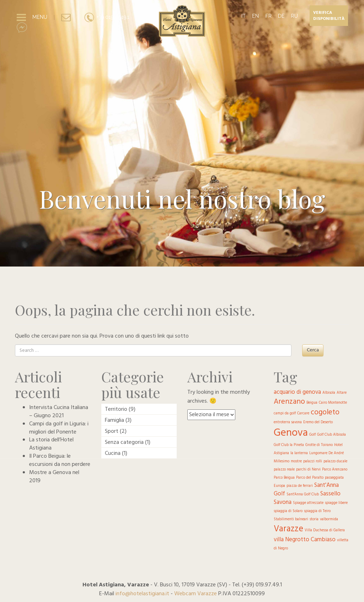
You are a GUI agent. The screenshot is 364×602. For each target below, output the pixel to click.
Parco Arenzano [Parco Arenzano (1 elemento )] (335, 470)
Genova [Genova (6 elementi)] (291, 433)
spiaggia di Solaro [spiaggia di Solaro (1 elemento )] (288, 511)
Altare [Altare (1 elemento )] (342, 393)
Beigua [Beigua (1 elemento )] (312, 403)
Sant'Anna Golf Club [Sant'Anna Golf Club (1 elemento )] (303, 494)
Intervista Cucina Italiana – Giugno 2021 (59, 412)
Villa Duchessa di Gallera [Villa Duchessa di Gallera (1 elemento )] (325, 530)
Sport (112, 431)
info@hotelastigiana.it (142, 594)
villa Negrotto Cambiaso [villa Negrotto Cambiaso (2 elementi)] (305, 540)
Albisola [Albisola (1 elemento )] (329, 393)
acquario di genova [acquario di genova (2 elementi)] (297, 392)
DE (281, 16)
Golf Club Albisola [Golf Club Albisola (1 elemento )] (331, 435)
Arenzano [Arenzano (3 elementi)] (289, 402)
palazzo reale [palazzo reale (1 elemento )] (284, 470)
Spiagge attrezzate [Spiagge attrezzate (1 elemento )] (308, 503)
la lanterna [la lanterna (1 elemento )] (299, 453)
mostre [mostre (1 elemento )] (296, 461)
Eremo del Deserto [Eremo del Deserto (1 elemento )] (318, 422)
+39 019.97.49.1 (106, 17)
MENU (40, 17)
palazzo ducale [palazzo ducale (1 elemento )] (335, 461)
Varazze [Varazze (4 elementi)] (288, 529)
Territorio (116, 409)
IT (243, 16)
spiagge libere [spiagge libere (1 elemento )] (336, 503)
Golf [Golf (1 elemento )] (312, 435)
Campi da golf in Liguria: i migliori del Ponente (59, 428)
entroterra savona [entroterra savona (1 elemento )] (288, 422)
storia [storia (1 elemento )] (314, 519)
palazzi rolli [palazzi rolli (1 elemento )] (313, 461)
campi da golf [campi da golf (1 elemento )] (285, 413)
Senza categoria (124, 442)
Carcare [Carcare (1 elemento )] (303, 413)
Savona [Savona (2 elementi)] (283, 502)
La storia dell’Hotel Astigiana (51, 444)
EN (255, 16)
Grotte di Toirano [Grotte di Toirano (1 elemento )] (319, 445)
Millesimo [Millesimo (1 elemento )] (282, 461)
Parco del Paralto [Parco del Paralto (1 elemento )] (310, 478)
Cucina (113, 453)
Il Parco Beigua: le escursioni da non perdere (60, 460)
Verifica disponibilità (329, 16)
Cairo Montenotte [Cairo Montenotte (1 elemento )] (333, 403)
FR (268, 16)
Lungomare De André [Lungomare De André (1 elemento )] (326, 453)
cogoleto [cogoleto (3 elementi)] (325, 412)
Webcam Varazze (196, 594)
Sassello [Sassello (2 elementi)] (330, 494)
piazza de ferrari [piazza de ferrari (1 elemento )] (300, 486)
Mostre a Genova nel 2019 (54, 477)
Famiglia (114, 420)
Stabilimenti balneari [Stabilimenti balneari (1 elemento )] (291, 519)
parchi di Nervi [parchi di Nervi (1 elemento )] (308, 470)
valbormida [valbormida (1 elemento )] (329, 519)
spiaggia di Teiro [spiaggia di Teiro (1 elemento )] (317, 511)
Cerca (313, 350)
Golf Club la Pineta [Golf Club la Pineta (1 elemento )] (289, 445)
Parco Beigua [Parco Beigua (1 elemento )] (284, 478)
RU (294, 16)
